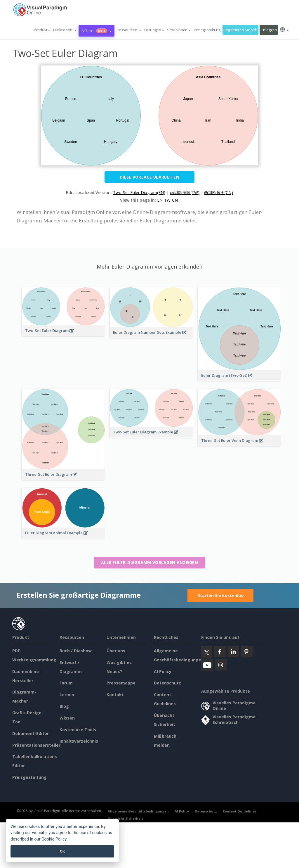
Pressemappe (121, 683)
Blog (64, 706)
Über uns (116, 651)
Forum (66, 683)
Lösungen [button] (154, 30)
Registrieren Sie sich (240, 30)
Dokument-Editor (31, 733)
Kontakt (115, 695)
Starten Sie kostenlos (220, 595)
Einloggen (269, 30)
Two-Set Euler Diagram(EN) (139, 192)
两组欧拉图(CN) (219, 192)
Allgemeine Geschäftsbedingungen (138, 811)
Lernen (67, 695)
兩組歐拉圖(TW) (185, 192)
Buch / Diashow (76, 651)
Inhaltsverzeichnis (79, 741)
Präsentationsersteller (36, 745)
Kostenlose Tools (78, 730)
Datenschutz (167, 683)
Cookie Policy (54, 839)
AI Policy (163, 671)
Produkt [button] (42, 30)
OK (62, 851)
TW (167, 200)
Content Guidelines (240, 811)
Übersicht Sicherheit (125, 818)
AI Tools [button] (97, 31)
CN (175, 200)
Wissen (67, 718)
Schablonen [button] (179, 30)
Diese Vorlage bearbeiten (149, 177)
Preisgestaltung (207, 30)
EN (160, 200)
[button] (65, 30)
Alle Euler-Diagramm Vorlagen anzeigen (149, 562)
